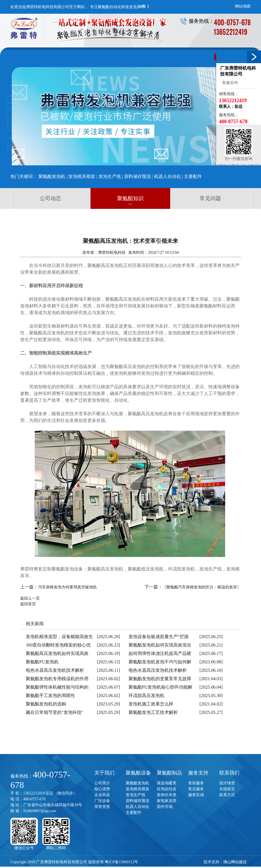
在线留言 (227, 788)
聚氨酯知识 (130, 198)
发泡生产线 (110, 176)
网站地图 (243, 6)
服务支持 (198, 772)
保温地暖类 (167, 783)
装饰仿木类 (167, 794)
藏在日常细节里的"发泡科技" (54, 712)
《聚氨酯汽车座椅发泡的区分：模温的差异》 (202, 587)
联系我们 (229, 772)
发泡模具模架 (82, 176)
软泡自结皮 (167, 788)
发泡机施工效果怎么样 (151, 703)
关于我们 (104, 772)
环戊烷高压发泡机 (146, 695)
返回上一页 (30, 598)
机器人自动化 (167, 176)
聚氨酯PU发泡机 (42, 661)
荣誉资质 (102, 806)
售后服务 (196, 788)
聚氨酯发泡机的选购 (46, 703)
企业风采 (102, 794)
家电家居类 (167, 800)
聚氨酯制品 (169, 772)
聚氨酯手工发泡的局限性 (50, 695)
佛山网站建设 (235, 861)
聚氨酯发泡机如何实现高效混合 (160, 644)
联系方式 (227, 794)
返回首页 (28, 603)
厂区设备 (102, 800)
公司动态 (50, 198)
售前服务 (196, 783)
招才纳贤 (227, 783)
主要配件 (193, 176)
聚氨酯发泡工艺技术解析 (153, 712)
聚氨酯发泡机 (52, 176)
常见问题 (210, 198)
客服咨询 (229, 83)
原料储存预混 (138, 176)
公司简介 (102, 783)
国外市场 (165, 806)
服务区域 (196, 794)
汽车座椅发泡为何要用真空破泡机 (67, 587)
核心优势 (102, 788)
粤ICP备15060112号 (121, 861)
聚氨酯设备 (138, 772)
